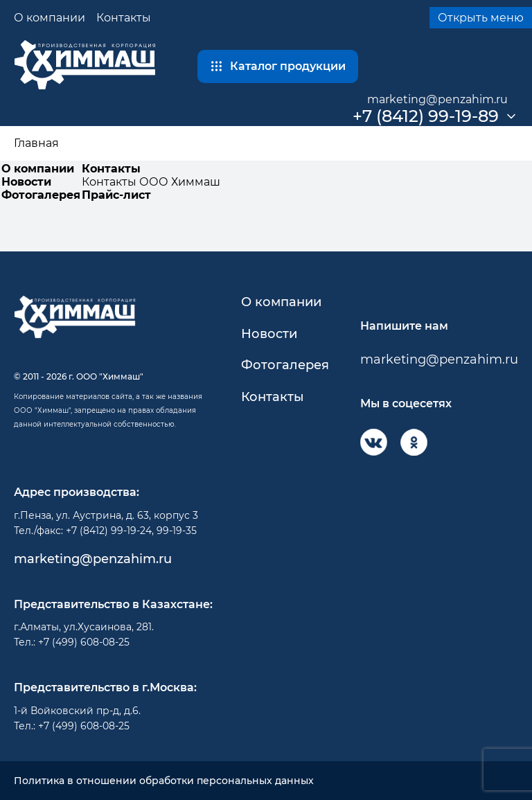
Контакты (124, 18)
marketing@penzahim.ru (437, 99)
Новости (26, 182)
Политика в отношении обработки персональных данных (164, 781)
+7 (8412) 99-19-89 (426, 116)
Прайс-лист (116, 195)
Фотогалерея (41, 195)
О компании (50, 18)
